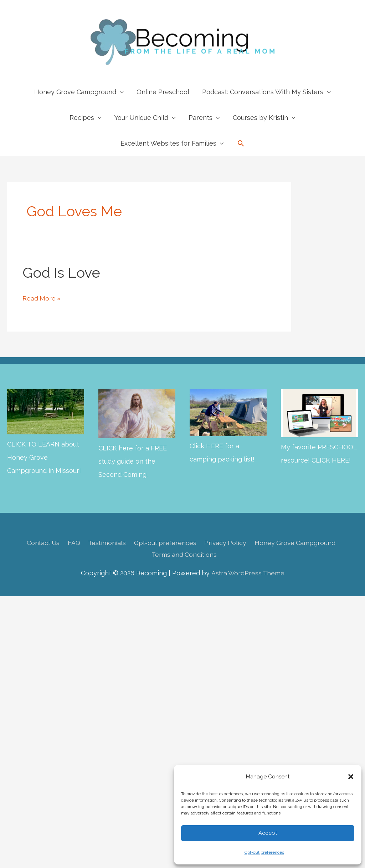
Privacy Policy (227, 542)
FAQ (72, 542)
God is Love (61, 272)
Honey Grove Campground (75, 92)
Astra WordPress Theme (248, 573)
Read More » (42, 298)
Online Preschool (163, 92)
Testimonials (106, 542)
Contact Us (41, 542)
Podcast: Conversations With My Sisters (263, 92)
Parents (201, 118)
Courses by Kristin (260, 118)
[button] (351, 777)
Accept (268, 833)
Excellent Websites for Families (168, 143)
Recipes (82, 118)
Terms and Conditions (184, 554)
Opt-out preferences (264, 852)
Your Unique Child (141, 118)
